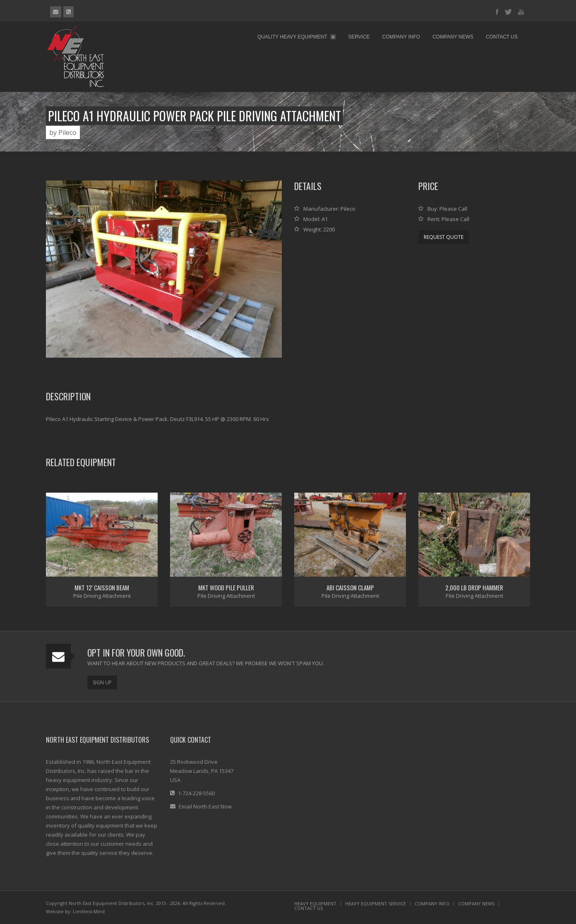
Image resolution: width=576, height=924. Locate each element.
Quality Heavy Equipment (296, 37)
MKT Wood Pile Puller (226, 587)
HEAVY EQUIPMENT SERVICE (376, 904)
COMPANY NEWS (476, 904)
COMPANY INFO (432, 904)
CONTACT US (308, 908)
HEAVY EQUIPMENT (315, 904)
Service (359, 37)
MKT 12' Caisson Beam (102, 587)
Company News (453, 37)
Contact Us (502, 37)
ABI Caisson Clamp (350, 587)
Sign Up (102, 682)
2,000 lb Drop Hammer (474, 587)
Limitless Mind (89, 911)
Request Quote (444, 237)
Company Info (401, 37)
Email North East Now (205, 806)
